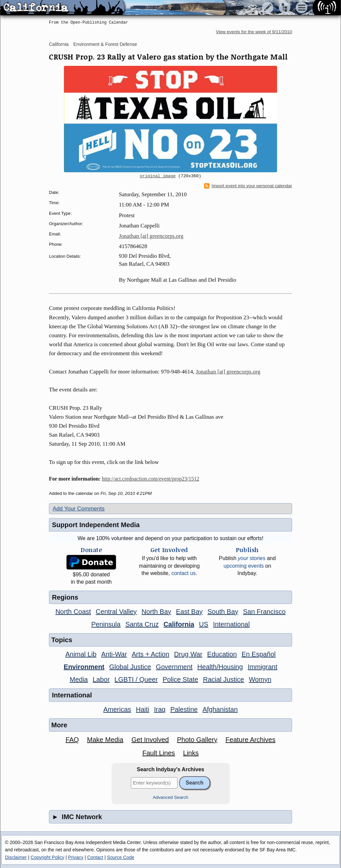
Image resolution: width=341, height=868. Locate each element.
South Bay (223, 612)
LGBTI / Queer (136, 679)
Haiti (143, 709)
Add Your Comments (79, 509)
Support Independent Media (96, 525)
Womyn (260, 679)
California (59, 44)
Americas (117, 709)
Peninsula (106, 624)
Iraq (160, 709)
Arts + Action (151, 654)
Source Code (121, 857)
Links (191, 753)
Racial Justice (223, 679)
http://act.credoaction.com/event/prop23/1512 (151, 479)
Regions (65, 597)
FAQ (72, 740)
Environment (84, 667)
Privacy (76, 857)
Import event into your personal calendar (248, 186)
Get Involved (150, 740)
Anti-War (114, 654)
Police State (180, 679)
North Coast (73, 612)
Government (174, 667)
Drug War (188, 654)
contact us (184, 573)
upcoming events (244, 566)
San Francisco (264, 612)
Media (79, 679)
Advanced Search (171, 797)
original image (158, 176)
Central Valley (116, 612)
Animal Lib (81, 654)
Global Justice (130, 667)
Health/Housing (220, 667)
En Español (259, 654)
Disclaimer (16, 857)
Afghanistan (220, 709)
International (231, 624)
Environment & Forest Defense (105, 44)
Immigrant (263, 667)
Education (222, 654)
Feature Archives (250, 740)
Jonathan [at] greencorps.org (151, 236)
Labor (101, 679)
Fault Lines (159, 753)
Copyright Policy (47, 857)
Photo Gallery (197, 740)
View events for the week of (254, 32)
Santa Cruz (142, 624)
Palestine (184, 709)
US (204, 624)
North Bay (156, 612)
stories (252, 558)
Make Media (105, 740)
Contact (95, 857)
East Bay (189, 612)
